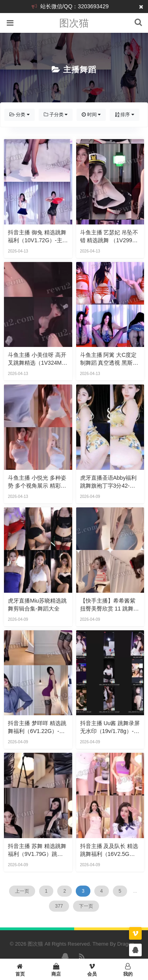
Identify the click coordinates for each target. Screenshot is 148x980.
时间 (91, 115)
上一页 (22, 891)
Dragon (126, 944)
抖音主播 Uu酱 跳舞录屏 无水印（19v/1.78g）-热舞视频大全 (110, 727)
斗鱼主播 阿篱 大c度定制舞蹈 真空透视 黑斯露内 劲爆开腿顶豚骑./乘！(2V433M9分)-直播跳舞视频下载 (110, 359)
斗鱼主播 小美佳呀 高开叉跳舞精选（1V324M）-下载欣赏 (37, 359)
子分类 (56, 115)
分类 (20, 115)
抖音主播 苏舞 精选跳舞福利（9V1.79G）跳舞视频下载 (37, 850)
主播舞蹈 (80, 70)
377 (59, 906)
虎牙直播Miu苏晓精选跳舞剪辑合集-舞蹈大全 (37, 605)
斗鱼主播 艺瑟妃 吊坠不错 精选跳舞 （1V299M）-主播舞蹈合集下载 (109, 237)
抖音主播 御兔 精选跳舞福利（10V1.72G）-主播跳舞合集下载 (38, 237)
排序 (125, 115)
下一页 (86, 906)
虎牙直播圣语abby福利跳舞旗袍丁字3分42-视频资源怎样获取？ (109, 482)
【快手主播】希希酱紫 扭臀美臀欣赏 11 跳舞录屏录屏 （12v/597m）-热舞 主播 (110, 605)
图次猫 (74, 23)
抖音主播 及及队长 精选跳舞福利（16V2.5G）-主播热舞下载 (109, 850)
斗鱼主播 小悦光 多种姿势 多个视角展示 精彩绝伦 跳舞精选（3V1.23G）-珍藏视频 (37, 482)
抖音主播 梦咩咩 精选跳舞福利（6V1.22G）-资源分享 (37, 727)
